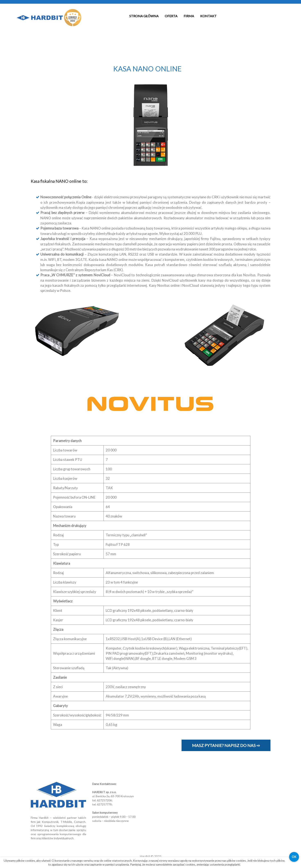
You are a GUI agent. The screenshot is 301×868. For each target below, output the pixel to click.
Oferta (171, 16)
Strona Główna (144, 16)
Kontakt (208, 16)
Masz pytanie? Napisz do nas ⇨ (226, 745)
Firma (189, 16)
